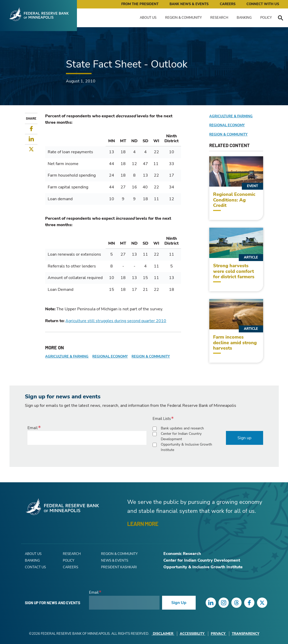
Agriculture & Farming (67, 357)
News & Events (115, 561)
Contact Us (35, 567)
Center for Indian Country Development (181, 436)
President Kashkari (119, 567)
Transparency (246, 634)
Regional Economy (110, 357)
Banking (244, 18)
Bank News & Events (189, 4)
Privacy (219, 634)
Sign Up (179, 603)
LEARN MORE (143, 524)
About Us (148, 18)
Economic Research (182, 554)
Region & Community (183, 18)
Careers (228, 4)
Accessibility (193, 634)
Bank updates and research (182, 428)
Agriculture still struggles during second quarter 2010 (116, 321)
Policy (266, 18)
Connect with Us (263, 4)
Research (219, 18)
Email (33, 428)
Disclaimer (163, 634)
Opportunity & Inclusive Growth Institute (186, 447)
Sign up (244, 438)
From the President (140, 4)
